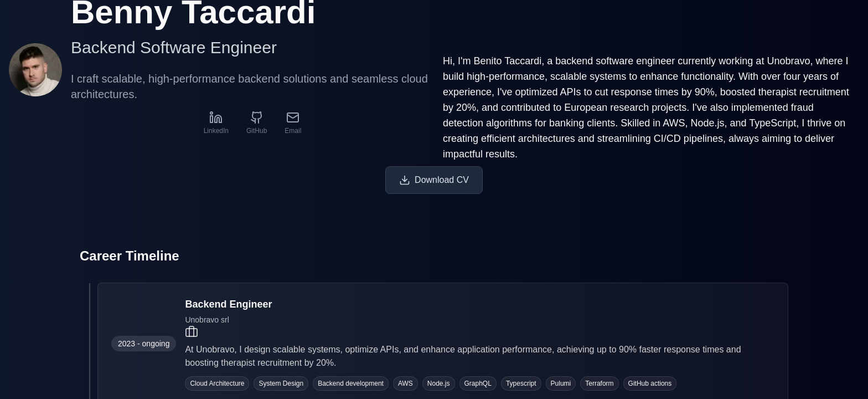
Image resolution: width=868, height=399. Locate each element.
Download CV (434, 180)
